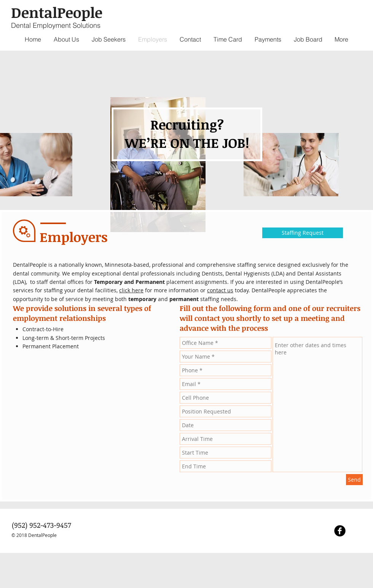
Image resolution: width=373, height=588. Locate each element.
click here (131, 290)
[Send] (354, 480)
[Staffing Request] (303, 233)
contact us (220, 290)
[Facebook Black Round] (340, 531)
